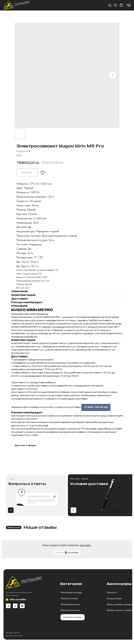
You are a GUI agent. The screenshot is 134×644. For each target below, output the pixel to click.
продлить (85, 545)
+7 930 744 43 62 (96, 407)
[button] (110, 5)
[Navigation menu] (129, 5)
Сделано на (67, 553)
